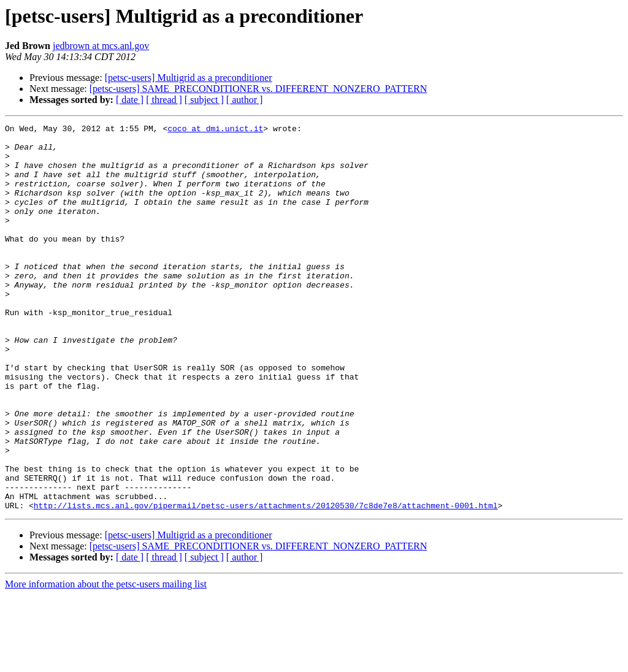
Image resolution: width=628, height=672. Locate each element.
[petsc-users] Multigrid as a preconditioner (189, 78)
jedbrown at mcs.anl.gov (101, 46)
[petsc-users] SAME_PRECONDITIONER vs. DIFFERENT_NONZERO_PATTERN (258, 89)
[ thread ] (164, 100)
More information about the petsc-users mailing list (106, 661)
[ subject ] (204, 100)
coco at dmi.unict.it (215, 130)
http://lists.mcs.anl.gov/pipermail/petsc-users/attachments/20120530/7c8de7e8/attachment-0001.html (266, 582)
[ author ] (245, 100)
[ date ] (130, 100)
